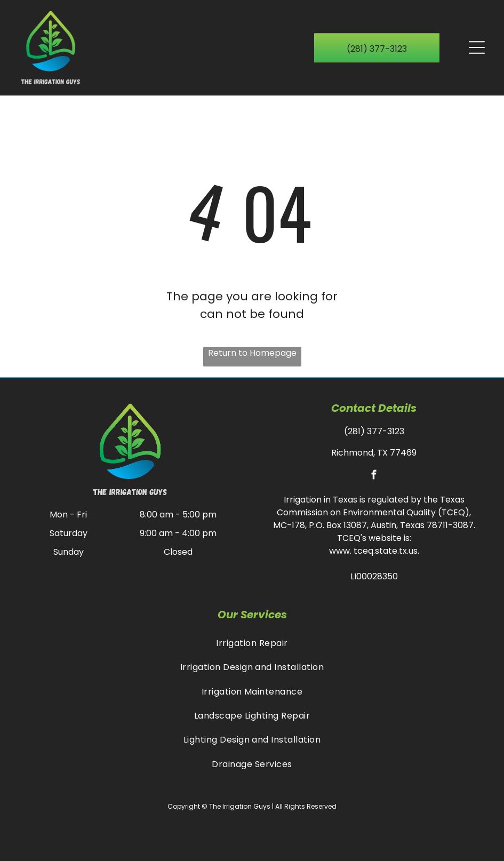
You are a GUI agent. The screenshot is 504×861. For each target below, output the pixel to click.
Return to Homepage (252, 353)
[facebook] (374, 476)
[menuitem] (252, 643)
